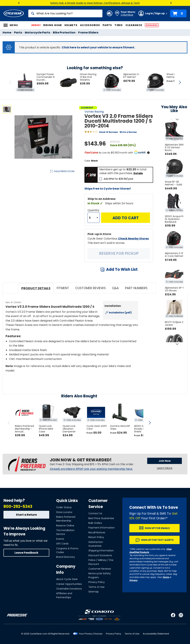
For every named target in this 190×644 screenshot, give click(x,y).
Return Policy (96, 537)
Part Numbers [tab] (136, 288)
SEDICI (36, 25)
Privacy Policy (97, 582)
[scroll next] (150, 423)
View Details (56, 207)
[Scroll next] (177, 120)
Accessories (90, 25)
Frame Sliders (88, 33)
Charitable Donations (69, 589)
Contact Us (95, 513)
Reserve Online (65, 526)
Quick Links (67, 501)
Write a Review (128, 132)
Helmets (71, 25)
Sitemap (94, 592)
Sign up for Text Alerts (157, 540)
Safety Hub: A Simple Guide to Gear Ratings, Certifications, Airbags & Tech (95, 3)
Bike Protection (64, 33)
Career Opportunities (69, 584)
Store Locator (64, 512)
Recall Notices (97, 532)
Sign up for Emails (157, 528)
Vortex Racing (94, 112)
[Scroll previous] (171, 120)
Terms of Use (96, 587)
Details (138, 173)
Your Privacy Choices (91, 634)
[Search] (65, 13)
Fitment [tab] (63, 288)
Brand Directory (66, 557)
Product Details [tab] (36, 288)
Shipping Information (101, 551)
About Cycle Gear (67, 579)
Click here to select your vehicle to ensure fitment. (98, 47)
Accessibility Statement (156, 634)
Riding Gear (53, 25)
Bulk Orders (95, 523)
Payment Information (102, 528)
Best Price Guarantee (101, 518)
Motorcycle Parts (37, 33)
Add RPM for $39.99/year (118, 179)
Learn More (165, 468)
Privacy (133, 580)
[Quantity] (94, 218)
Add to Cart (126, 218)
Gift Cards (62, 544)
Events (60, 539)
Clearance (134, 25)
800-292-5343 (18, 507)
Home (7, 33)
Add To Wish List (122, 269)
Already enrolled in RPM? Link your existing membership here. (91, 469)
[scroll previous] (9, 423)
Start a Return (26, 515)
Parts (107, 25)
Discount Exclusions (100, 555)
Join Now (165, 461)
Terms (166, 577)
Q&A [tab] (115, 288)
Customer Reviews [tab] (90, 288)
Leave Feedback (26, 553)
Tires (119, 25)
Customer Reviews (100, 569)
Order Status (64, 507)
